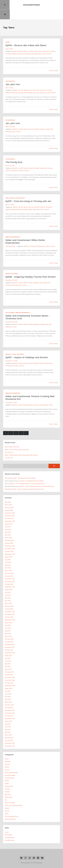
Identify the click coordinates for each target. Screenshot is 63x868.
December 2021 (10, 634)
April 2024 (8, 558)
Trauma (49, 44)
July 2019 (8, 714)
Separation (38, 44)
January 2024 (9, 566)
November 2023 (10, 571)
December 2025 (10, 503)
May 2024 (8, 555)
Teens (44, 44)
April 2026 (8, 492)
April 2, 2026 (9, 78)
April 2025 (8, 525)
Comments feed (10, 827)
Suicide (7, 801)
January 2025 (9, 533)
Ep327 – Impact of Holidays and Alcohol (27, 347)
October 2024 (9, 541)
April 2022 (8, 623)
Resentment (16, 161)
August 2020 (9, 678)
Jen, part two (13, 75)
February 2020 (9, 695)
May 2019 (8, 719)
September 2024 (10, 544)
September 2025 (10, 511)
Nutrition (7, 779)
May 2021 (8, 654)
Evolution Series (10, 303)
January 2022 (9, 632)
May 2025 (8, 522)
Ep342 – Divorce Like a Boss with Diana (26, 36)
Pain (49, 273)
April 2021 (8, 656)
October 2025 (9, 508)
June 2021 (8, 651)
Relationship (15, 264)
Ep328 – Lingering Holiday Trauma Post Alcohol (31, 267)
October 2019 (9, 706)
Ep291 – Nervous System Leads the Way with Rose (28, 479)
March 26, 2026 (10, 117)
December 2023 (10, 569)
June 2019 (8, 717)
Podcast (7, 782)
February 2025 (9, 530)
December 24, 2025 (11, 312)
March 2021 (8, 659)
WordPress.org (9, 830)
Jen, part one (13, 114)
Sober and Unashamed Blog (13, 227)
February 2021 (9, 662)
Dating (7, 757)
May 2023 (8, 588)
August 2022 (9, 612)
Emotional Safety (11, 44)
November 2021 (10, 637)
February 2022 (9, 629)
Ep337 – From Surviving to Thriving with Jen (29, 191)
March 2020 (8, 692)
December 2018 (10, 733)
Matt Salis (8, 468)
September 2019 (10, 708)
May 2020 (8, 686)
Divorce (8, 33)
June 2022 (8, 618)
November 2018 (10, 736)
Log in (7, 822)
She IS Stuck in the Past (12, 437)
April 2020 (8, 689)
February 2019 (9, 727)
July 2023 (8, 582)
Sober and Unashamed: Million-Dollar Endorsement (26, 232)
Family (18, 44)
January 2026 (9, 500)
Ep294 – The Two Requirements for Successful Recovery (27, 473)
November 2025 (10, 505)
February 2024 (9, 563)
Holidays (36, 273)
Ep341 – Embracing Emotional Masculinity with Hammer (21, 445)
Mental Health (28, 83)
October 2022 (9, 607)
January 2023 (9, 599)
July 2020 (8, 681)
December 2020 (10, 667)
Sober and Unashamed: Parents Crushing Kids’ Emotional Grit (31, 387)
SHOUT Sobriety (10, 793)
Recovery (36, 83)
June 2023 (8, 585)
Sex (6, 790)
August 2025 (9, 514)
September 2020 (10, 675)
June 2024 (8, 552)
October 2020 (9, 673)
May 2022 (8, 621)
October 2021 (9, 640)
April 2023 (8, 590)
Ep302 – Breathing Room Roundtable (24, 468)
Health (7, 773)
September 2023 (10, 577)
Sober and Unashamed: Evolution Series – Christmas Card (28, 307)
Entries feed (8, 825)
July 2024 (8, 549)
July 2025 (8, 516)
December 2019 (10, 700)
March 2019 (8, 725)
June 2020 (8, 684)
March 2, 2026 (10, 195)
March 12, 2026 (10, 156)
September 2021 (10, 643)
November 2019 (10, 703)
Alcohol (14, 344)
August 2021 (8, 645)
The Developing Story (12, 806)
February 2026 (9, 497)
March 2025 (8, 527)
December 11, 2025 (11, 392)
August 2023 (9, 580)
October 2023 (9, 574)
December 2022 (10, 601)
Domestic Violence (50, 42)
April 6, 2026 (9, 39)
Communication (33, 42)
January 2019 (9, 730)
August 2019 (8, 711)
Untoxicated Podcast (31, 5)
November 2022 (10, 604)
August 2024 (9, 547)
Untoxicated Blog (10, 72)
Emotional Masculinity (26, 395)
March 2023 (8, 593)
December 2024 (10, 536)
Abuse (7, 188)
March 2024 (8, 560)
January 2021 (9, 665)
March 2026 (8, 495)
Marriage (27, 44)
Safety (32, 44)
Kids (22, 44)
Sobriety (15, 275)
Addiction (16, 42)
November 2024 (10, 538)
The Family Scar (14, 152)
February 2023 (9, 596)
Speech (7, 798)
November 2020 (10, 670)
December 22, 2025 (11, 351)
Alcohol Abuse (23, 42)
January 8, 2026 (10, 236)
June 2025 (8, 519)
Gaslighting (36, 314)
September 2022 (10, 610)
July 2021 (8, 648)
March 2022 (8, 626)
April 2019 (8, 722)
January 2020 (9, 697)
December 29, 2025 (12, 270)
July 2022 (8, 615)
